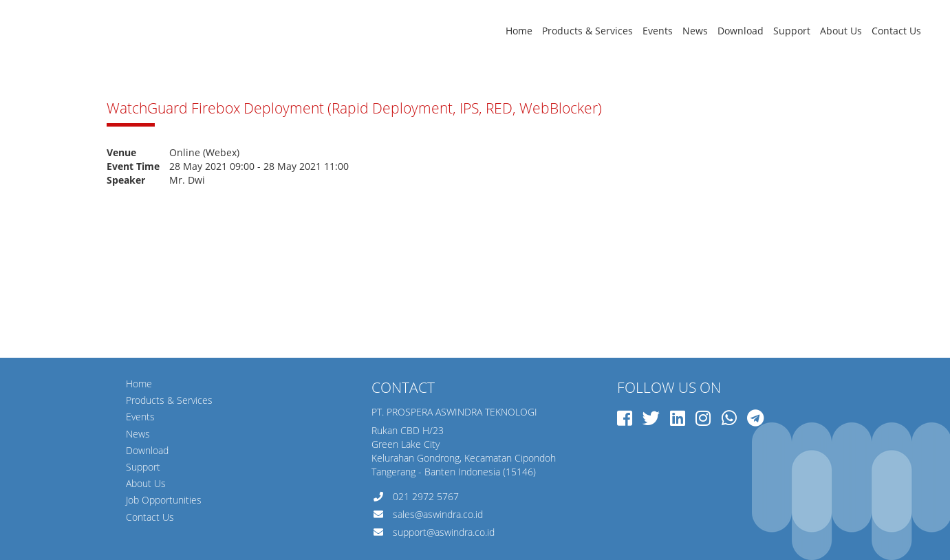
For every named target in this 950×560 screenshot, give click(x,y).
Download (741, 31)
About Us (841, 31)
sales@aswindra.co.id (438, 514)
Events (658, 31)
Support (792, 31)
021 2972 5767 (426, 496)
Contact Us (896, 31)
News (695, 31)
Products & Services (587, 31)
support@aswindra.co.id (444, 532)
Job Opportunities (164, 500)
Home (519, 31)
